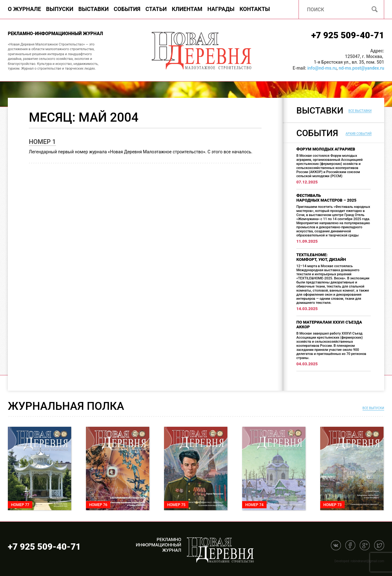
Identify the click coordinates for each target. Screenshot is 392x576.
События (127, 9)
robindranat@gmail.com (367, 561)
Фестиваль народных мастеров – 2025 (326, 198)
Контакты (255, 9)
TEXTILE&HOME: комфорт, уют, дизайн (321, 257)
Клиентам (187, 9)
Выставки (94, 9)
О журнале (24, 9)
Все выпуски (373, 408)
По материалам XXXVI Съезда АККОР (329, 325)
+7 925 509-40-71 (348, 35)
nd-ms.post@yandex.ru (361, 68)
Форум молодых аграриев (326, 149)
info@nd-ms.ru (322, 68)
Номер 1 (42, 142)
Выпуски (60, 9)
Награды (221, 9)
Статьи (156, 9)
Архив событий (359, 134)
